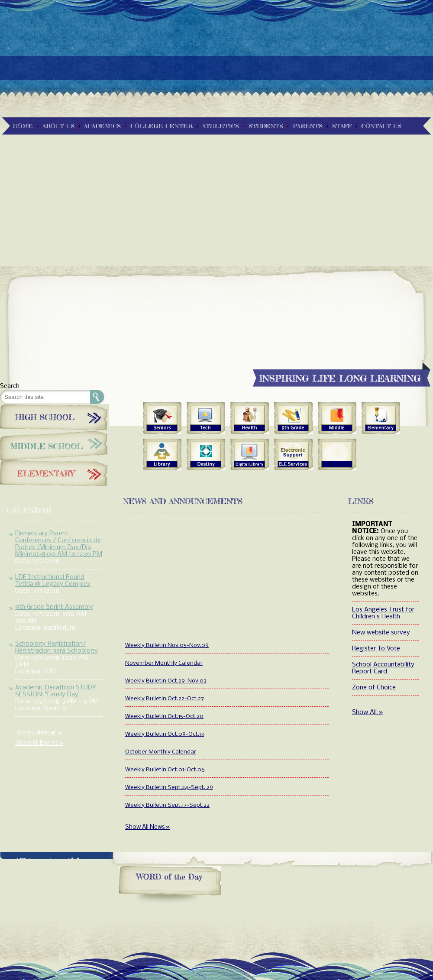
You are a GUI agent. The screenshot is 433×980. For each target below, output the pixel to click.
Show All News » (147, 827)
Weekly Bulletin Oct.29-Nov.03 (166, 681)
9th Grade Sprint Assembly (54, 607)
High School (55, 417)
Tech (206, 418)
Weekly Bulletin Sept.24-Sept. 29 (169, 788)
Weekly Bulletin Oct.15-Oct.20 (164, 716)
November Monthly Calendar (164, 663)
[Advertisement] (216, 61)
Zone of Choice (374, 688)
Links (361, 501)
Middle (337, 418)
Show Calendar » (38, 733)
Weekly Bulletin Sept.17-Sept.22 (167, 805)
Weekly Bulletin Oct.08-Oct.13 (165, 734)
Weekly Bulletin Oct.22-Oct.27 (165, 699)
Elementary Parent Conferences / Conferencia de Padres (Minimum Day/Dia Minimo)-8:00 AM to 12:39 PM (59, 544)
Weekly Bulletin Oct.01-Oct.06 (165, 770)
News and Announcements (183, 501)
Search (10, 386)
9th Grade (293, 418)
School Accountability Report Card (383, 668)
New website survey (381, 633)
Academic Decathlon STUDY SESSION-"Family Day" (56, 691)
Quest (206, 455)
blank (337, 455)
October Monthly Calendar (161, 752)
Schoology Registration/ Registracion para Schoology (57, 647)
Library (162, 455)
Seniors (162, 418)
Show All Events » (39, 743)
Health (250, 418)
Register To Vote (376, 649)
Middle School (55, 445)
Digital (250, 455)
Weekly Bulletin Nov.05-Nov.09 (167, 645)
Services (293, 455)
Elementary (55, 473)
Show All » (368, 712)
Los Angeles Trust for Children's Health (383, 613)
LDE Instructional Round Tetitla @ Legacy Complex (53, 581)
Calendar (29, 510)
